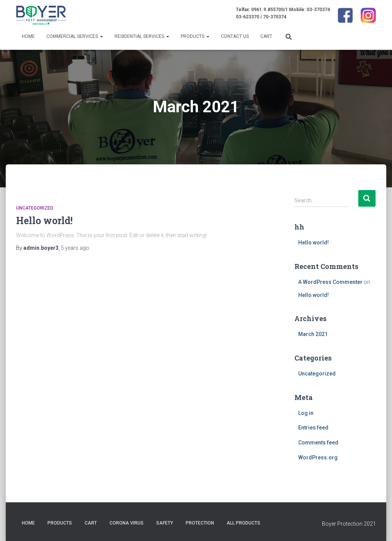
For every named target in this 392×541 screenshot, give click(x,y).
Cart (266, 36)
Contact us (235, 36)
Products (195, 36)
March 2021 (313, 334)
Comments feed (318, 443)
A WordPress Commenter (330, 282)
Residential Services (142, 36)
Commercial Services (75, 36)
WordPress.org (318, 457)
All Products (243, 523)
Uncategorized (35, 208)
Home (28, 36)
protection (200, 523)
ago (75, 248)
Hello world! (44, 220)
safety (165, 523)
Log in (306, 413)
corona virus (127, 523)
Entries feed (313, 428)
